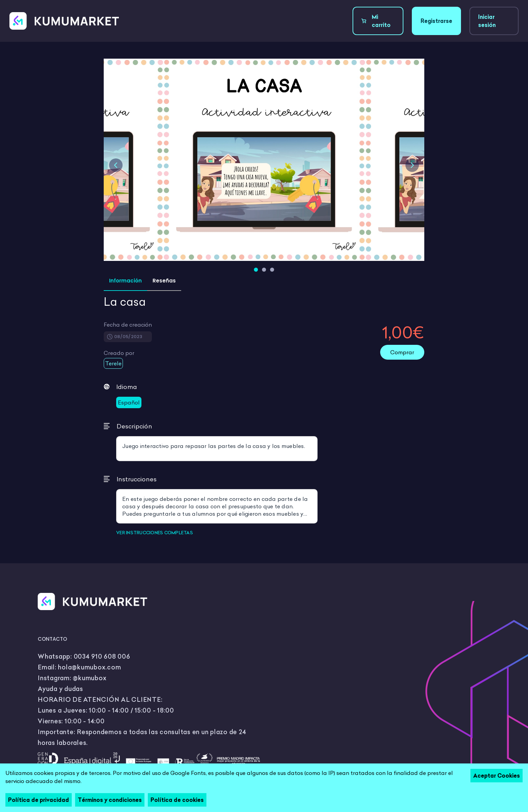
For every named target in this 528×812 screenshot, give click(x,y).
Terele (113, 363)
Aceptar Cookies (497, 776)
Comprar (402, 352)
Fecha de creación (128, 325)
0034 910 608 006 (102, 656)
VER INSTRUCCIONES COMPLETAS (155, 533)
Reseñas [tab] (164, 281)
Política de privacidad (39, 800)
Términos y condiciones (110, 800)
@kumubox (90, 678)
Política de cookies (177, 800)
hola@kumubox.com (89, 667)
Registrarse (436, 21)
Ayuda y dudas (60, 689)
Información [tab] (125, 281)
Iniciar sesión (487, 21)
